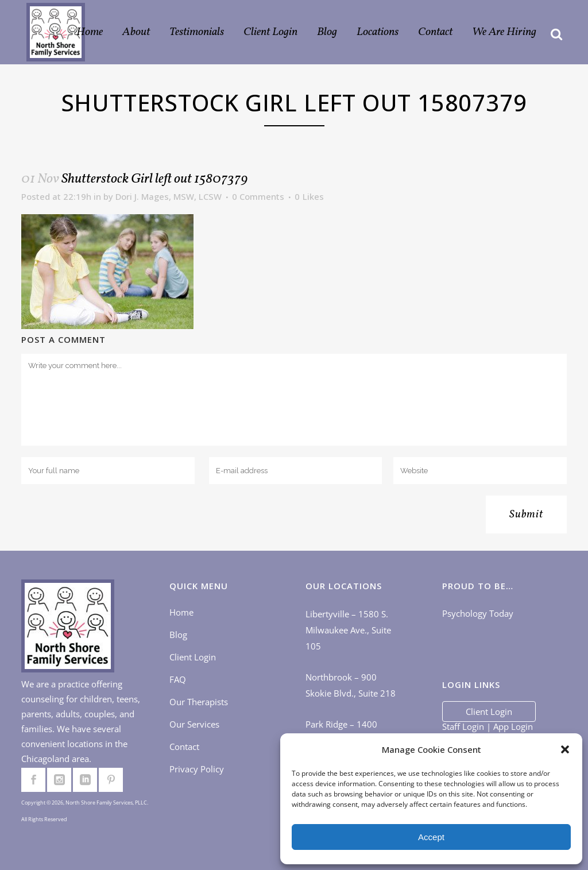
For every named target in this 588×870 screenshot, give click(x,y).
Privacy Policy (197, 769)
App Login (513, 726)
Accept (431, 837)
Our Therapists (199, 702)
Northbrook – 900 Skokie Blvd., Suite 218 (351, 685)
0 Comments (258, 196)
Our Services (194, 724)
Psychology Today (478, 613)
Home (181, 612)
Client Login (193, 657)
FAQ (178, 679)
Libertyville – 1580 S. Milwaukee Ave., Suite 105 (348, 630)
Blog (178, 635)
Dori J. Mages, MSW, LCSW (169, 196)
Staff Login (463, 726)
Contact (184, 747)
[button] (565, 749)
